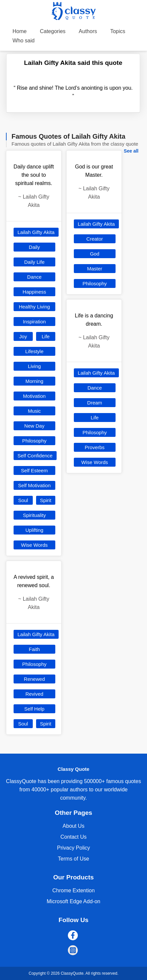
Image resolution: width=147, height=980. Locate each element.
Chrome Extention (73, 890)
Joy (23, 336)
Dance (34, 277)
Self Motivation (34, 485)
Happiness (34, 292)
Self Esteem (34, 470)
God (95, 254)
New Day (34, 426)
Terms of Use (73, 859)
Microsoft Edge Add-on (73, 901)
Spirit (46, 500)
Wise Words (35, 545)
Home (20, 31)
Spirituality (34, 515)
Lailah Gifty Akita (36, 232)
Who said (24, 41)
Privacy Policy (73, 848)
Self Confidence (35, 456)
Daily (34, 247)
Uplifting (34, 530)
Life (46, 336)
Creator (95, 239)
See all (131, 151)
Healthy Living (34, 307)
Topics (118, 31)
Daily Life (34, 262)
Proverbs (95, 447)
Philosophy (34, 441)
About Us (73, 826)
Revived (34, 694)
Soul (23, 500)
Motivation (34, 396)
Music (34, 411)
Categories (52, 31)
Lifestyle (34, 351)
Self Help (34, 709)
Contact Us (73, 837)
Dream (95, 403)
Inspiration (34, 322)
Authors (88, 31)
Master (95, 269)
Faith (34, 649)
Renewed (34, 679)
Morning (34, 381)
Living (34, 366)
